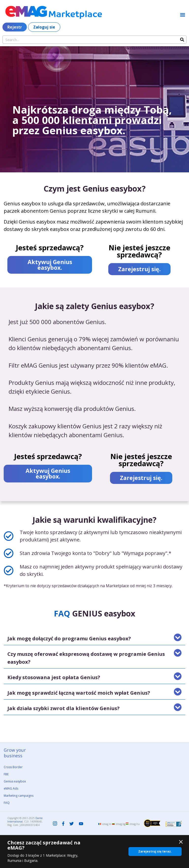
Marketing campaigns (19, 796)
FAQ (7, 803)
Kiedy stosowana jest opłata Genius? (54, 677)
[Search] (182, 40)
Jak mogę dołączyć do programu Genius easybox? (69, 638)
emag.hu (135, 824)
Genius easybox (15, 781)
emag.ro (107, 824)
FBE (6, 774)
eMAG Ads (11, 788)
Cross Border (13, 767)
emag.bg (121, 824)
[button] (182, 15)
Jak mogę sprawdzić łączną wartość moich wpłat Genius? (79, 693)
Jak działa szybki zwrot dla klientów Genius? (63, 708)
